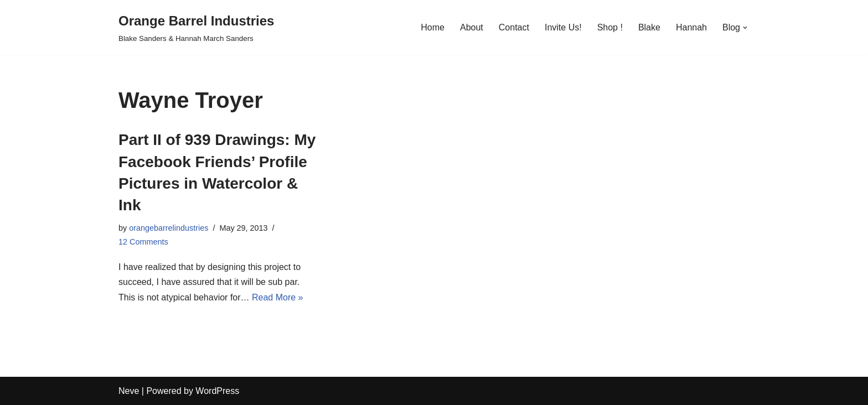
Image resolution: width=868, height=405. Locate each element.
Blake (649, 27)
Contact (514, 27)
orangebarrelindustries (169, 228)
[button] (745, 28)
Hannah (691, 27)
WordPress (217, 391)
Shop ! (610, 27)
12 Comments (143, 242)
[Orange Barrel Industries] (196, 27)
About (472, 27)
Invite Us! (563, 27)
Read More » (278, 297)
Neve (129, 391)
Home (433, 27)
